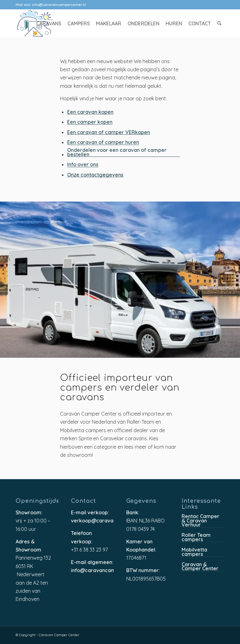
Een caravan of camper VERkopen (109, 133)
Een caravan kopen (90, 112)
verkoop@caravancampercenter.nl (92, 521)
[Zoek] (220, 23)
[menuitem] (49, 23)
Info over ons (83, 165)
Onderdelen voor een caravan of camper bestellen (117, 152)
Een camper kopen (90, 122)
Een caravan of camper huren (103, 143)
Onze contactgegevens (95, 175)
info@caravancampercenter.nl (59, 5)
